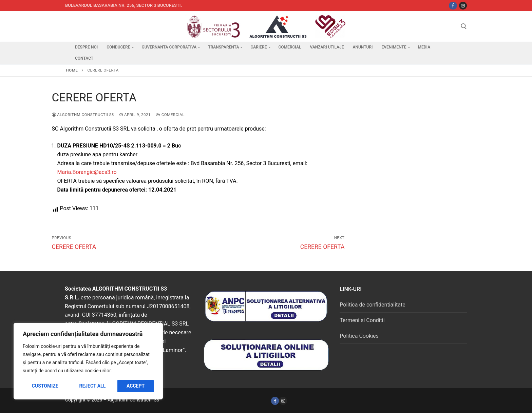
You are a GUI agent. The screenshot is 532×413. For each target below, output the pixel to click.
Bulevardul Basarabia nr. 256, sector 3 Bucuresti (123, 5)
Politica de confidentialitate (372, 305)
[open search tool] (464, 26)
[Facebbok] (453, 6)
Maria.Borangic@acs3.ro (87, 172)
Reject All (92, 386)
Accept (136, 386)
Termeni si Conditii (362, 320)
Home (72, 70)
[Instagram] (463, 6)
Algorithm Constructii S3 (83, 115)
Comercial (170, 115)
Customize (45, 386)
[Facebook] (275, 401)
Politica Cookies (359, 336)
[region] (88, 361)
